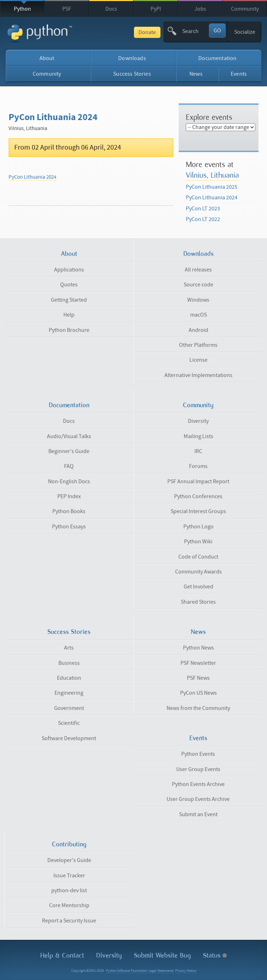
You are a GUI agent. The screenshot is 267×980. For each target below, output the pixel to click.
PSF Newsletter (198, 663)
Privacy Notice (186, 971)
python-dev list (69, 890)
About (47, 58)
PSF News (198, 678)
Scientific (69, 723)
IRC (198, 451)
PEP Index (69, 496)
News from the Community (198, 708)
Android (198, 330)
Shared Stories (198, 602)
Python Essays (69, 527)
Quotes (69, 285)
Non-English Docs (69, 481)
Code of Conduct (198, 557)
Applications (69, 270)
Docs (111, 9)
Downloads (132, 58)
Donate (147, 32)
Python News (198, 648)
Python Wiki (198, 542)
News (196, 74)
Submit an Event (198, 814)
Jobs (200, 9)
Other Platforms (198, 345)
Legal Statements (161, 971)
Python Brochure (69, 330)
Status (215, 955)
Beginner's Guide (69, 451)
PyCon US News (198, 693)
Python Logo (198, 527)
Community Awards (198, 572)
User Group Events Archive (198, 799)
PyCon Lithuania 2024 (32, 177)
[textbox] (195, 31)
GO (217, 31)
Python (22, 9)
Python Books (69, 511)
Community (245, 9)
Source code (198, 285)
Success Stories (132, 74)
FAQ (69, 466)
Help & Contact (62, 955)
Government (69, 708)
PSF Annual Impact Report (198, 481)
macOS (198, 315)
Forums (198, 466)
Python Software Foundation (127, 971)
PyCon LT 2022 (203, 219)
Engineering (69, 693)
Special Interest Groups (198, 511)
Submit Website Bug (162, 955)
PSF (67, 9)
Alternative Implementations (198, 375)
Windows (198, 300)
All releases (198, 270)
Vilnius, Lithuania (212, 175)
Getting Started (69, 300)
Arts (69, 648)
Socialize (245, 32)
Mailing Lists (198, 436)
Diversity (198, 421)
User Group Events (198, 769)
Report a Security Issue (69, 921)
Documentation (217, 58)
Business (69, 663)
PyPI (156, 9)
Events (239, 74)
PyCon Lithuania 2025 (212, 187)
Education (69, 678)
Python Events (198, 754)
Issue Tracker (69, 876)
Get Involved (198, 587)
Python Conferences (198, 496)
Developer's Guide (69, 860)
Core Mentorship (69, 905)
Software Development (69, 738)
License (198, 360)
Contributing (69, 844)
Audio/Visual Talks (69, 436)
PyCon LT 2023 (203, 209)
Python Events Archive (198, 784)
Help (69, 315)
